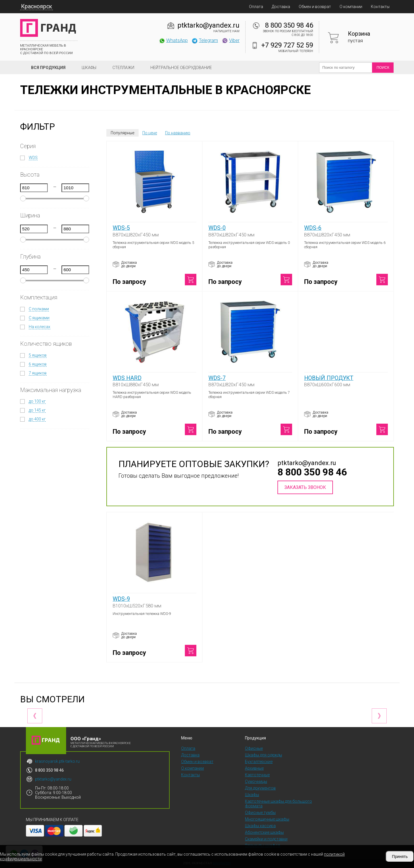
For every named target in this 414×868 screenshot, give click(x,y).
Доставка (281, 7)
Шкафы (89, 68)
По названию (178, 133)
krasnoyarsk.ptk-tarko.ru (57, 761)
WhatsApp (173, 40)
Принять (400, 856)
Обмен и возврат (315, 7)
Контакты (380, 7)
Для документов (260, 788)
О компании (351, 7)
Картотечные (257, 775)
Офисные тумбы (260, 812)
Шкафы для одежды (263, 755)
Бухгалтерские (259, 762)
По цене (150, 133)
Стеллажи (123, 68)
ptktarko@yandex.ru (208, 25)
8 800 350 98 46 (289, 25)
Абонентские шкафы (264, 832)
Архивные (254, 768)
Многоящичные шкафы (267, 819)
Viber (231, 40)
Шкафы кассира (260, 826)
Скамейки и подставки (266, 839)
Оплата (256, 7)
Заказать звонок (305, 487)
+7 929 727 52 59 (287, 45)
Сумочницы (256, 781)
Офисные (254, 748)
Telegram (205, 40)
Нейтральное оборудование (181, 68)
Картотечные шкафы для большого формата (278, 804)
